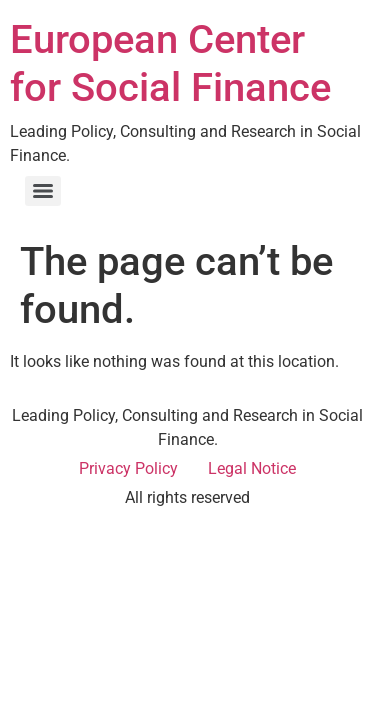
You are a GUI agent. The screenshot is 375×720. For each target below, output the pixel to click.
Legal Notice (252, 468)
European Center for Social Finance (170, 63)
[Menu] (43, 191)
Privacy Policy (128, 468)
